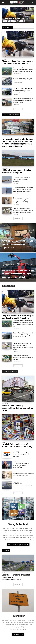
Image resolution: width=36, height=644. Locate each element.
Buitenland (5, 404)
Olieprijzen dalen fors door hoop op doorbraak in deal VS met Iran (17, 20)
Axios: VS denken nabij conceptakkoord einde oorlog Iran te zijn (17, 408)
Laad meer (18, 219)
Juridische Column (7, 573)
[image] (18, 509)
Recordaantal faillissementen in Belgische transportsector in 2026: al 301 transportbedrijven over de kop (23, 70)
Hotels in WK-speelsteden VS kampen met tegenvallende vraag (17, 445)
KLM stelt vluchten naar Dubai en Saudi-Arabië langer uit (17, 171)
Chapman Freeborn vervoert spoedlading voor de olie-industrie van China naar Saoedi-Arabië (23, 210)
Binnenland (16, 451)
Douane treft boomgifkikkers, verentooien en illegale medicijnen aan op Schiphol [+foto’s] (23, 200)
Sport (4, 442)
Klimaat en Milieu (18, 82)
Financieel (5, 59)
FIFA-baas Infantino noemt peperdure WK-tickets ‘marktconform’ (21, 465)
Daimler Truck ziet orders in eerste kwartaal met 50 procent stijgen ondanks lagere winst (22, 90)
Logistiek (16, 194)
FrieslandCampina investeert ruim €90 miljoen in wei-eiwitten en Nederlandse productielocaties (23, 190)
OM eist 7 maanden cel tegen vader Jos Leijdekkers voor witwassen (22, 455)
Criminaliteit (5, 137)
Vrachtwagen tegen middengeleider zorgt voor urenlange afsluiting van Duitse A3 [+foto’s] (23, 100)
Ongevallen (16, 104)
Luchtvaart (5, 168)
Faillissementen (17, 74)
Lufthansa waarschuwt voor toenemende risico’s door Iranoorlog (21, 179)
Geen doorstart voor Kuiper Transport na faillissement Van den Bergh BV (23, 358)
